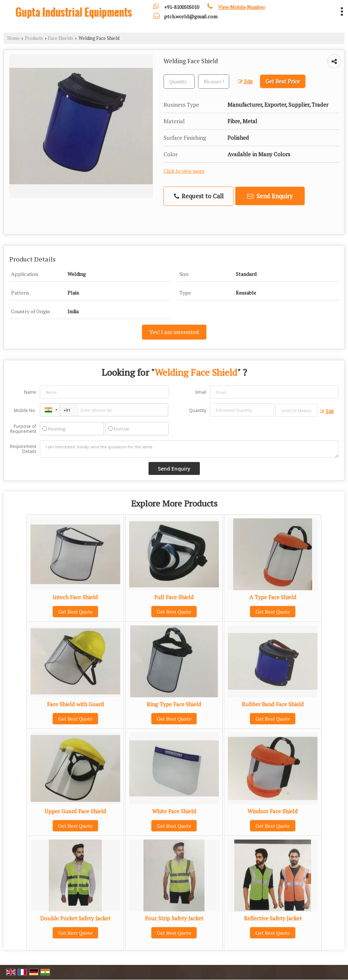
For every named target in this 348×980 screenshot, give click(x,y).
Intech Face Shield (75, 597)
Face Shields (61, 38)
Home (13, 38)
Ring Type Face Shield (174, 704)
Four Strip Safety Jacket (174, 918)
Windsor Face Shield (273, 811)
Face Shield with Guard (76, 704)
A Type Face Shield (273, 597)
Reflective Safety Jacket (273, 918)
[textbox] (214, 82)
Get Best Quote (75, 612)
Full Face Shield (174, 597)
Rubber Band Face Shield (273, 704)
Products (34, 38)
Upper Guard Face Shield (75, 811)
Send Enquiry (270, 196)
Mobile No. (25, 410)
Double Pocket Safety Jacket (75, 918)
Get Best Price (283, 81)
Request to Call (199, 196)
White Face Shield (174, 811)
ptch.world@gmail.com (191, 16)
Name (30, 392)
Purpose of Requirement (23, 429)
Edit (245, 82)
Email (201, 392)
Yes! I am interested (174, 332)
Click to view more (184, 171)
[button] (242, 7)
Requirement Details (23, 449)
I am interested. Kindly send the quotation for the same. (189, 449)
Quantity (198, 410)
